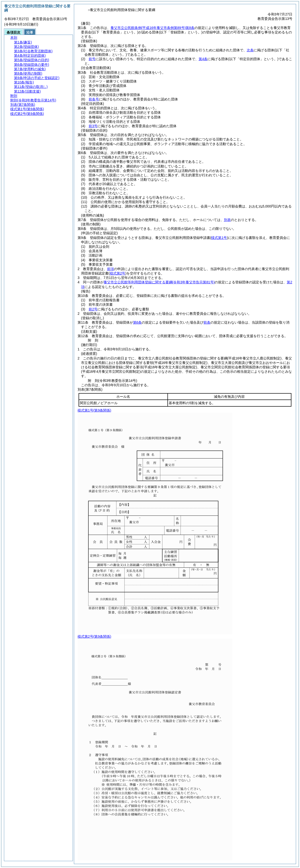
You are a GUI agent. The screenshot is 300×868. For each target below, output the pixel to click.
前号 (92, 59)
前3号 (93, 126)
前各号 (94, 99)
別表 (227, 220)
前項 (110, 269)
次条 (250, 50)
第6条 (137, 322)
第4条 (203, 59)
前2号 (93, 309)
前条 (207, 322)
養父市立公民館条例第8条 (152, 28)
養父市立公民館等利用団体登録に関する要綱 (159, 282)
